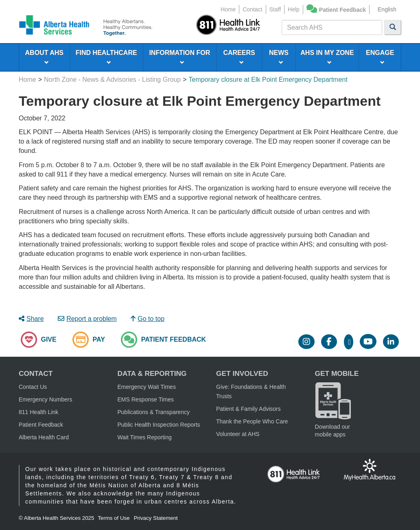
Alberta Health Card (44, 437)
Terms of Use (114, 518)
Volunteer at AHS (238, 434)
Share (31, 319)
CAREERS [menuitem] (239, 57)
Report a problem (87, 319)
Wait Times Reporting (145, 437)
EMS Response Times (146, 399)
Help (294, 9)
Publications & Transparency (154, 412)
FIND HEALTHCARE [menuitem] (106, 57)
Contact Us (33, 387)
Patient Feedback (342, 10)
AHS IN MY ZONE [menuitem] (327, 57)
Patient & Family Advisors (248, 409)
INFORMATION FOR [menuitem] (179, 57)
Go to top (148, 319)
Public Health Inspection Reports (159, 425)
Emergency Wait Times (147, 387)
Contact (252, 9)
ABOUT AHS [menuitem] (45, 57)
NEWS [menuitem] (279, 57)
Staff (275, 9)
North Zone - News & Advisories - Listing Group (112, 80)
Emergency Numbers (46, 399)
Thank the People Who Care (252, 421)
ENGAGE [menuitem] (380, 57)
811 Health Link (38, 412)
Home (228, 9)
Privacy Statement (156, 518)
